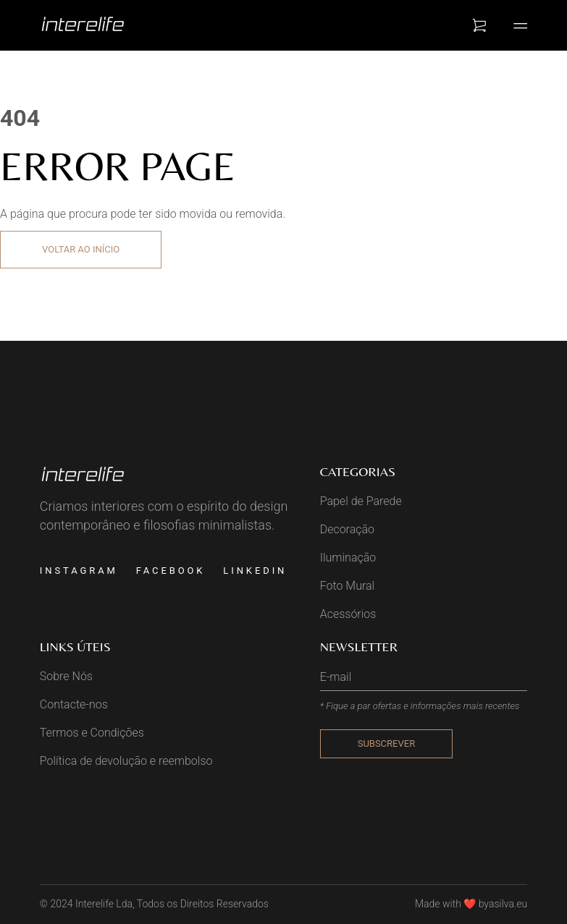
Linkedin (255, 571)
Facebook (171, 571)
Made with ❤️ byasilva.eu (471, 904)
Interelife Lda (104, 904)
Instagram (79, 571)
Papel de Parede (361, 501)
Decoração (347, 529)
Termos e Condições (92, 733)
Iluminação (348, 558)
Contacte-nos (74, 704)
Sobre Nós (66, 676)
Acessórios (348, 614)
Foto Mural (348, 586)
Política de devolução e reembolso (126, 761)
